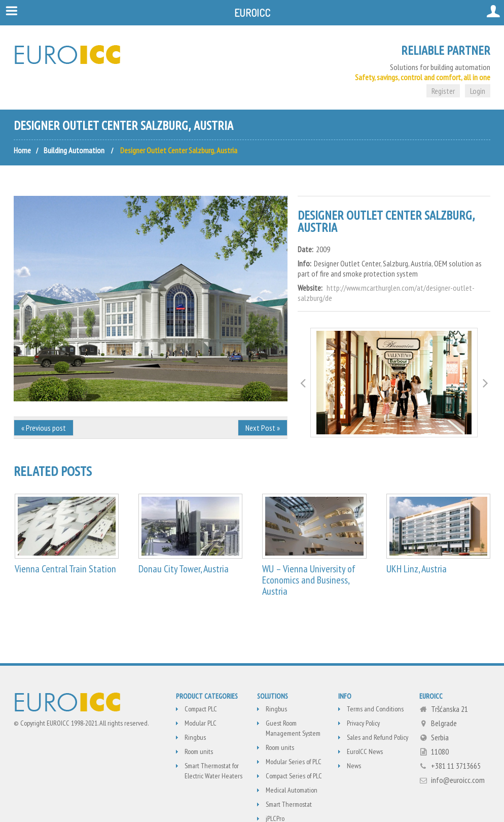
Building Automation (74, 150)
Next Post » (263, 428)
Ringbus (195, 737)
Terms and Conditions (375, 709)
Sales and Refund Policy (377, 737)
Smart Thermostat (289, 804)
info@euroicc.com (458, 780)
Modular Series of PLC (294, 762)
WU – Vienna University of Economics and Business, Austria (309, 580)
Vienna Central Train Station (65, 569)
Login (478, 91)
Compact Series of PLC (294, 776)
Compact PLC (201, 709)
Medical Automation (292, 790)
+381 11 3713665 (456, 766)
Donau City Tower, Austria (184, 569)
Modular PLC (201, 723)
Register (443, 91)
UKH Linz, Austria (417, 569)
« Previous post (44, 428)
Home (22, 150)
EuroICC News (365, 751)
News (354, 766)
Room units (199, 751)
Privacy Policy (363, 723)
